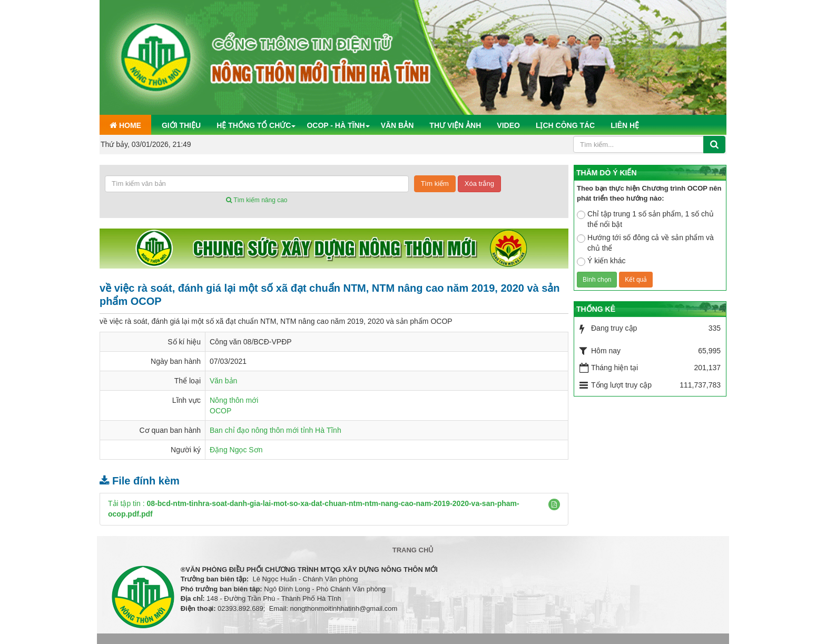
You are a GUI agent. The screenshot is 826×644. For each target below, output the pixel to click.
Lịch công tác (565, 125)
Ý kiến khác (601, 261)
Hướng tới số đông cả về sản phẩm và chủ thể (645, 243)
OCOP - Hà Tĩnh (336, 125)
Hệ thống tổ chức (254, 125)
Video (508, 125)
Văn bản (397, 125)
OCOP (220, 411)
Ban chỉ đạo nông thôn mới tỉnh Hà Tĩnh (276, 430)
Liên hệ (625, 125)
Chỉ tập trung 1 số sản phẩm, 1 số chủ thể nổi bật (645, 219)
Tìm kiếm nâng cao (257, 200)
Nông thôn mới (234, 400)
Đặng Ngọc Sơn (236, 450)
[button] (554, 504)
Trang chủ (413, 550)
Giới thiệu (181, 125)
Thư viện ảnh (455, 125)
